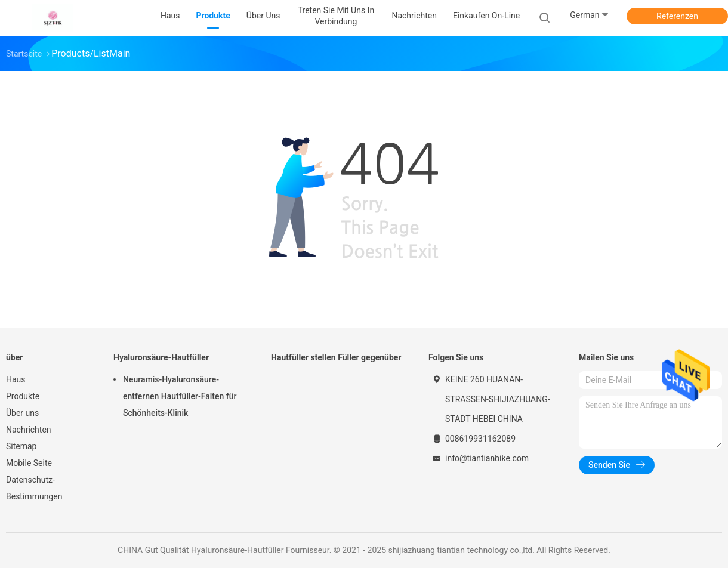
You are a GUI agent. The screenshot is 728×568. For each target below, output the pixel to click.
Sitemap (21, 446)
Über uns (22, 413)
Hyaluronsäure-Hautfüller (161, 357)
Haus (16, 379)
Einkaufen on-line (486, 16)
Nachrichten (29, 430)
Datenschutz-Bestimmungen (34, 488)
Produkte (23, 396)
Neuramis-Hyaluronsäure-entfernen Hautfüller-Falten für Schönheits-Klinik (180, 396)
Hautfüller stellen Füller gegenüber (336, 357)
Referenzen (677, 16)
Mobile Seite (29, 463)
